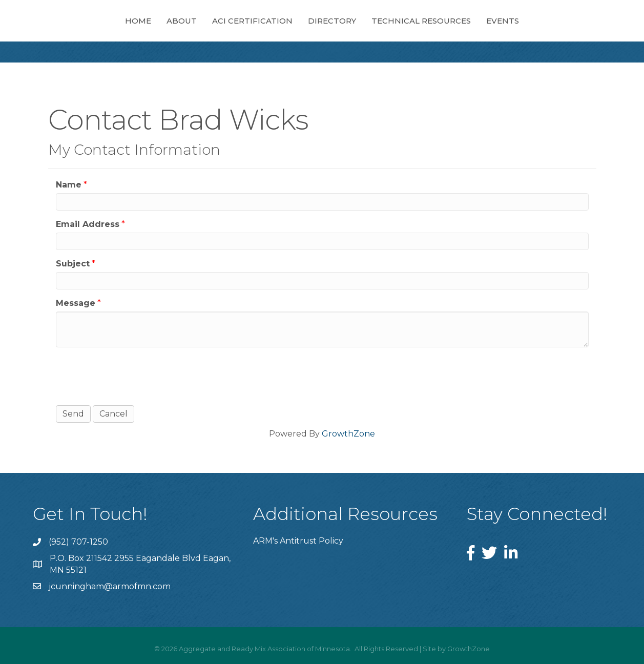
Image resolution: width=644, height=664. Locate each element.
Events (503, 21)
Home (138, 21)
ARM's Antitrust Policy (298, 541)
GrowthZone (348, 434)
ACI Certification (252, 21)
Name (69, 185)
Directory (332, 21)
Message (76, 303)
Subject (73, 264)
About (182, 21)
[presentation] (134, 375)
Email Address (88, 224)
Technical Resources (421, 21)
